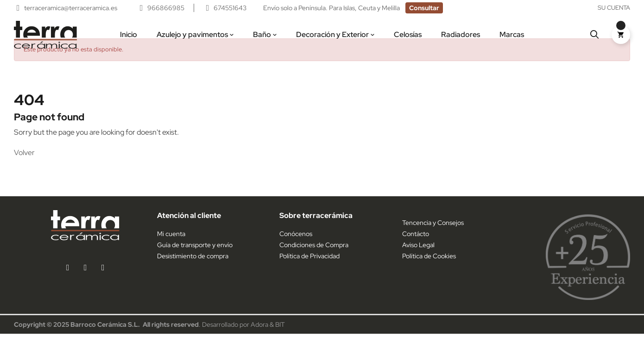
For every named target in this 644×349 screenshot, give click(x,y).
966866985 (166, 8)
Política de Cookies (429, 271)
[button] (424, 8)
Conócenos (296, 249)
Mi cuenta (171, 249)
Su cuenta (614, 8)
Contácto (416, 249)
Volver (24, 168)
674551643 (230, 8)
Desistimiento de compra (193, 271)
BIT (280, 340)
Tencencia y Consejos (433, 238)
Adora (259, 340)
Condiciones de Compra (314, 260)
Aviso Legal (418, 260)
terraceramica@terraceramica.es (71, 8)
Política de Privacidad (309, 271)
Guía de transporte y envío (195, 260)
